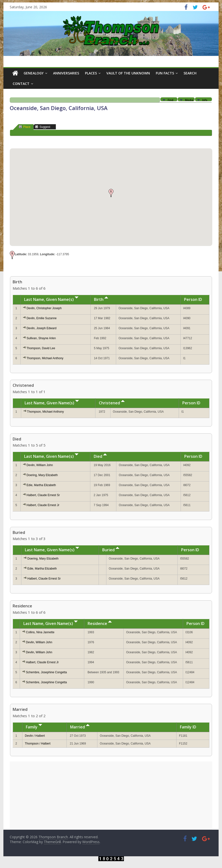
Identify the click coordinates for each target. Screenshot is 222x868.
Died (100, 456)
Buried (111, 550)
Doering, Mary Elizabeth (42, 475)
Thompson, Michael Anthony (45, 358)
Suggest (43, 127)
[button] (111, 193)
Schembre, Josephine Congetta (46, 672)
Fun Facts (165, 73)
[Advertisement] (111, 796)
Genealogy (34, 73)
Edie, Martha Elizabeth (41, 485)
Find (171, 100)
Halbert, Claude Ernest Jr (43, 505)
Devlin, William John (40, 465)
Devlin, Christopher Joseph (44, 308)
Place (25, 127)
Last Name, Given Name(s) (51, 299)
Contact (21, 84)
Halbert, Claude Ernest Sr (43, 495)
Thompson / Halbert (38, 744)
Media (189, 100)
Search (190, 73)
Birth (101, 299)
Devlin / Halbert (35, 736)
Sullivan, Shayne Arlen (41, 338)
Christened (112, 403)
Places (91, 73)
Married (80, 727)
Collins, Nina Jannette (40, 632)
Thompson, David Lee (41, 348)
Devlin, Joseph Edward (42, 328)
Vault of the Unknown (128, 73)
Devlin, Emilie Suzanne (42, 318)
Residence (100, 623)
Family (34, 727)
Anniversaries (66, 73)
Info (205, 100)
